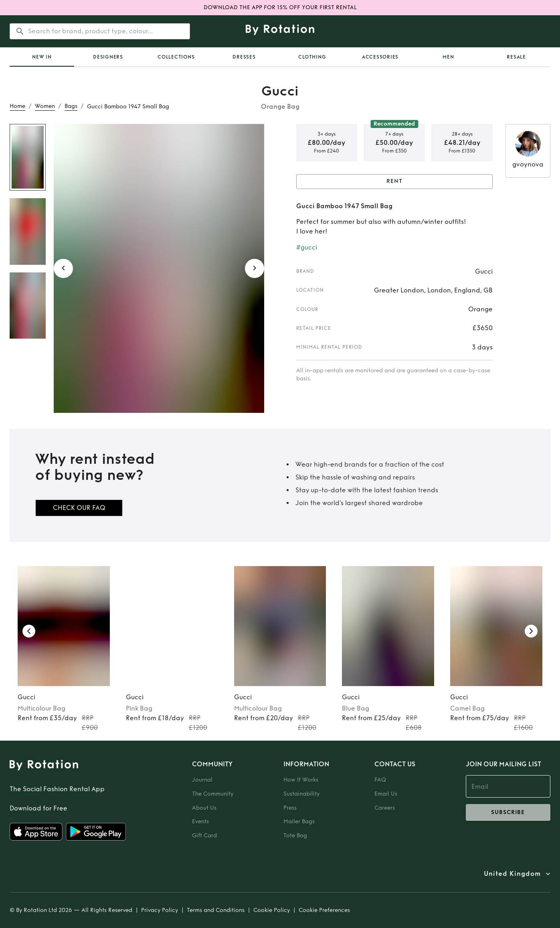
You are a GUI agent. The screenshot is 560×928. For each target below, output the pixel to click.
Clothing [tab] (312, 57)
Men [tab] (448, 57)
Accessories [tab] (380, 57)
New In (42, 57)
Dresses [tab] (244, 57)
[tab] (42, 57)
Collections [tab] (176, 57)
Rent (395, 182)
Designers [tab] (108, 57)
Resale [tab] (516, 57)
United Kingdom (512, 874)
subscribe (508, 812)
